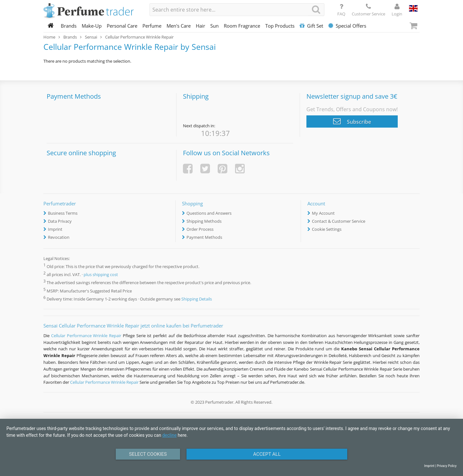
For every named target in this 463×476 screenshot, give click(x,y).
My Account (323, 213)
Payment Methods (204, 237)
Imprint (55, 229)
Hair (200, 26)
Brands (69, 26)
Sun (214, 26)
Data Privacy (60, 221)
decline (170, 435)
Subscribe (352, 121)
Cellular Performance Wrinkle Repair (86, 336)
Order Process (200, 229)
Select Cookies (148, 454)
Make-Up (92, 26)
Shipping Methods (204, 221)
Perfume (152, 26)
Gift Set (311, 26)
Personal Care (122, 26)
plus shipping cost (101, 275)
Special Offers (347, 26)
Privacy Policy (447, 466)
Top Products (280, 26)
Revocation (59, 237)
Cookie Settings (327, 229)
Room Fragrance (242, 26)
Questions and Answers (209, 213)
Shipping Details (197, 299)
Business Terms (63, 213)
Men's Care (179, 26)
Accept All (267, 454)
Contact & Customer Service (339, 221)
